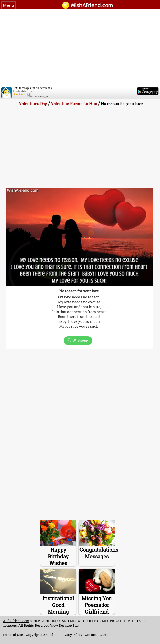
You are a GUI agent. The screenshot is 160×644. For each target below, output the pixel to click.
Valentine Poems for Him (74, 103)
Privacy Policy (71, 635)
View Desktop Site (64, 625)
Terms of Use (13, 635)
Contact (91, 635)
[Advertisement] (80, 48)
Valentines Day (33, 103)
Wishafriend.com (16, 621)
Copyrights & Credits (42, 635)
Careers (106, 635)
